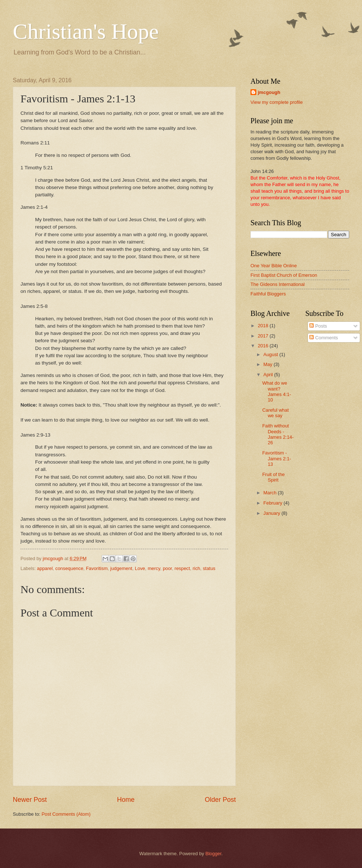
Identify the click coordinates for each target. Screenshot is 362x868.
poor (167, 568)
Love (140, 568)
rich (197, 568)
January (272, 513)
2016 (264, 346)
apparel (45, 568)
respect (182, 568)
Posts (318, 326)
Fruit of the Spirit (274, 477)
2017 (264, 336)
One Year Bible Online (274, 266)
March (270, 493)
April (269, 375)
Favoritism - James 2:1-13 (277, 458)
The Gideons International (278, 284)
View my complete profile (277, 102)
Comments (324, 338)
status (209, 568)
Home (126, 800)
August (271, 354)
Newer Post (30, 800)
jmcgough (269, 92)
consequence (69, 568)
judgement (121, 568)
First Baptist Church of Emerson (284, 275)
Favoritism (97, 568)
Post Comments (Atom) (66, 814)
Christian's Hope (86, 31)
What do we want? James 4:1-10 (277, 391)
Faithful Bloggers (268, 294)
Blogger (214, 854)
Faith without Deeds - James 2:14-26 (278, 434)
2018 (264, 326)
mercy (154, 568)
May (268, 364)
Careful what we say (275, 413)
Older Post (220, 800)
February (273, 503)
